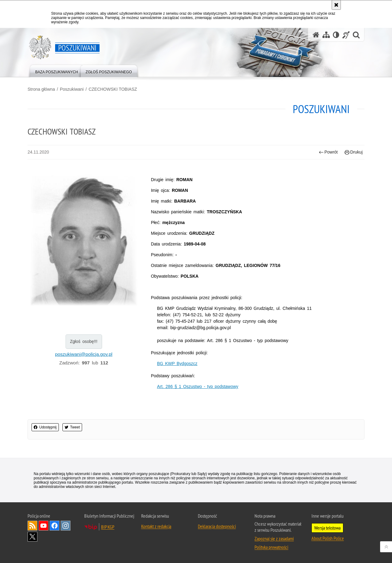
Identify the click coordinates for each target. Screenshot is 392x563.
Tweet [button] (72, 427)
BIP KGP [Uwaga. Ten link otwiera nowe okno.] (108, 527)
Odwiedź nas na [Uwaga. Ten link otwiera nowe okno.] (43, 526)
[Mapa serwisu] (326, 35)
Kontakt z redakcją (156, 526)
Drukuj (354, 152)
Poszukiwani (72, 89)
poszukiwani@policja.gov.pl (84, 354)
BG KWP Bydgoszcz (177, 363)
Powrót (328, 152)
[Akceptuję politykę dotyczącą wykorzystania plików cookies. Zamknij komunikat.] (336, 5)
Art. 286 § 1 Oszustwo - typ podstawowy (198, 386)
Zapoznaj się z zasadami (274, 538)
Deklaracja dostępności (217, 526)
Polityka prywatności (271, 547)
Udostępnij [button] (45, 427)
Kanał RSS (32, 526)
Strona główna (41, 89)
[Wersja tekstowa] (336, 35)
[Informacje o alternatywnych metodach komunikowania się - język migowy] (346, 35)
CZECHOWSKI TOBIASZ (113, 89)
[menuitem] (57, 71)
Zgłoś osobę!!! (84, 341)
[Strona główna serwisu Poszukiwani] (316, 35)
